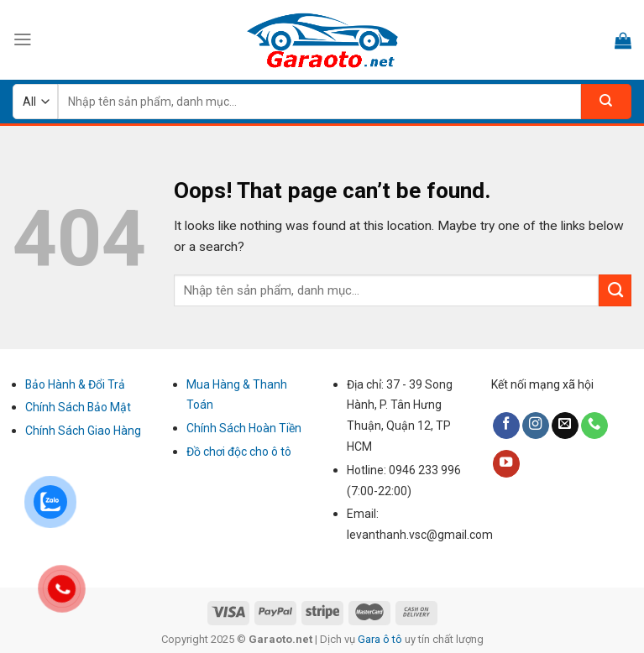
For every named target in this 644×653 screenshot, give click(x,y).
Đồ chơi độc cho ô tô (239, 452)
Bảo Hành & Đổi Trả (75, 384)
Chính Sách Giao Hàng (83, 431)
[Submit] (615, 290)
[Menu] (23, 39)
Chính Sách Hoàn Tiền (244, 428)
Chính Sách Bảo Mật (78, 407)
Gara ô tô (381, 639)
